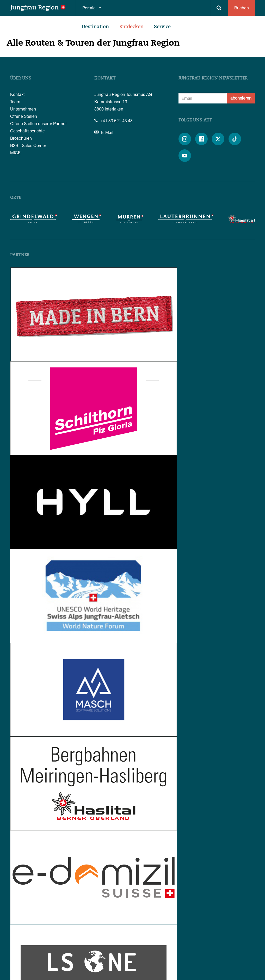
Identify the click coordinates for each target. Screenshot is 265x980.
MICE (15, 153)
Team (15, 102)
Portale (89, 8)
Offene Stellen (24, 116)
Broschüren (21, 138)
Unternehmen (23, 109)
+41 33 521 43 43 (113, 121)
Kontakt (17, 94)
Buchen (242, 8)
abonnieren (241, 98)
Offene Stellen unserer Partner (38, 123)
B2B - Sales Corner (28, 145)
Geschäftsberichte (27, 131)
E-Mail (104, 132)
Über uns (21, 78)
